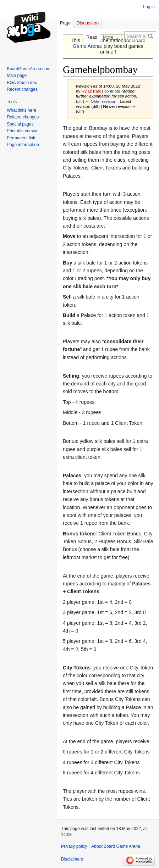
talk (98, 91)
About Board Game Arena (116, 846)
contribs (112, 91)
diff (80, 101)
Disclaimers (72, 859)
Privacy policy (74, 846)
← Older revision (101, 101)
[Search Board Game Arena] (140, 36)
